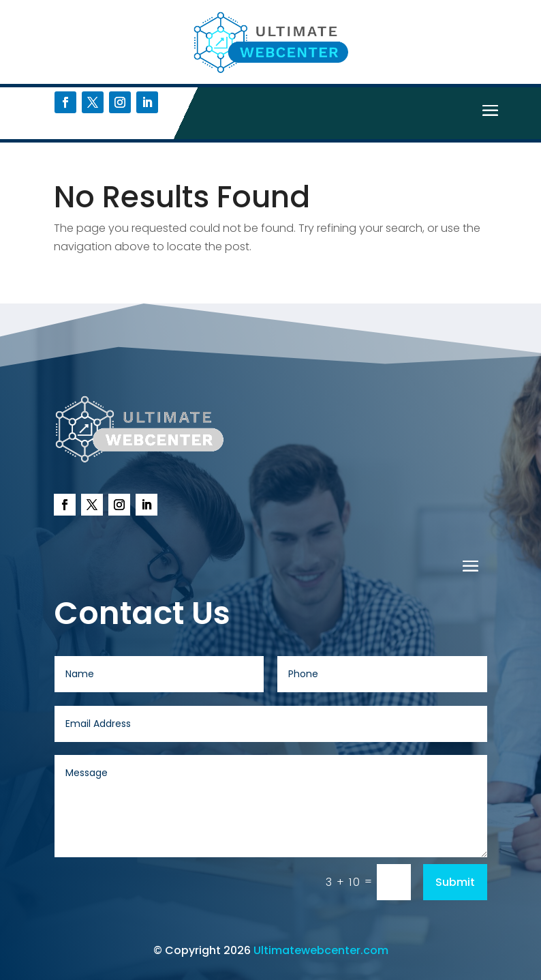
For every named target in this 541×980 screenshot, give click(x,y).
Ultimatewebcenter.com (321, 950)
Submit (455, 882)
